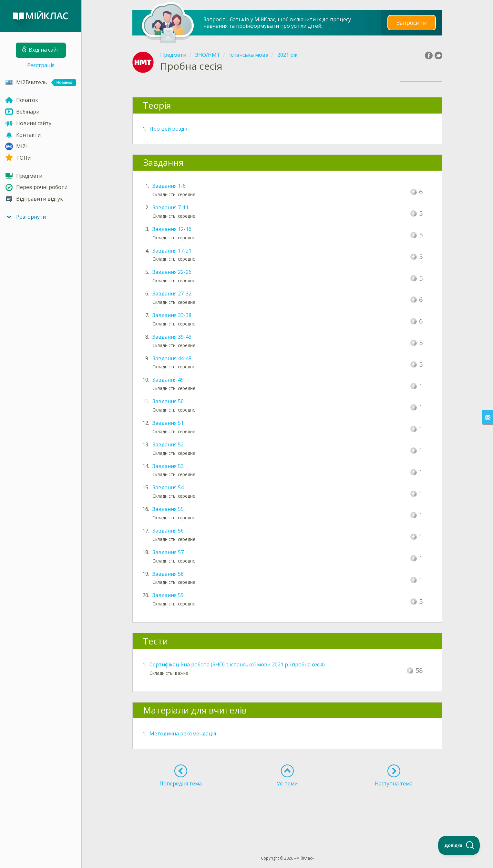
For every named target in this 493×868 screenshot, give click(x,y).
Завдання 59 (168, 595)
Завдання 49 (168, 380)
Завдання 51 (168, 423)
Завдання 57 (168, 552)
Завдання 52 (168, 444)
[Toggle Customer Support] (459, 845)
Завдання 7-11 (170, 207)
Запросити (412, 22)
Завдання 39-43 (172, 337)
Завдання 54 (168, 487)
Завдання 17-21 (172, 251)
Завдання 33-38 (172, 315)
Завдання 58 (168, 574)
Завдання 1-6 (169, 186)
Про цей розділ (169, 129)
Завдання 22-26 (172, 272)
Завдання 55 (168, 509)
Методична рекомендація (183, 733)
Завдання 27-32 (172, 294)
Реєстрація (41, 65)
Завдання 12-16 (172, 229)
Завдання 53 (168, 466)
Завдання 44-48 (172, 358)
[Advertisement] (287, 809)
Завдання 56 (168, 531)
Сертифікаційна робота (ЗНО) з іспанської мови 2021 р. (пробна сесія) (237, 664)
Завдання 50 (168, 401)
